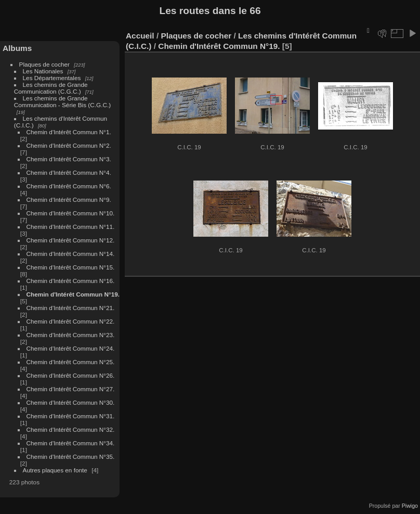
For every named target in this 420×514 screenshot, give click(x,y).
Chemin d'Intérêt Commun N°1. (69, 132)
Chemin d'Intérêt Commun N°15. (71, 267)
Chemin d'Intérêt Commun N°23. (71, 335)
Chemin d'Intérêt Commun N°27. (71, 389)
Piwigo (410, 506)
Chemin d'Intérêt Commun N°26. (71, 375)
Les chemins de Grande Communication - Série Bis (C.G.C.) (62, 101)
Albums (17, 48)
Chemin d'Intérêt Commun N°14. (71, 254)
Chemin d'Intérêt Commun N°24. (71, 348)
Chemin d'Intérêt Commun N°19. (73, 294)
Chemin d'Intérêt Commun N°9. (69, 200)
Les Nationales (43, 71)
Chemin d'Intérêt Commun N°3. (69, 159)
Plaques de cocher (44, 64)
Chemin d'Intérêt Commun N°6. (69, 186)
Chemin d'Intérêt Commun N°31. (71, 416)
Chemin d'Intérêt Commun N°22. (71, 321)
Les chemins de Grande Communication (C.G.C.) (51, 88)
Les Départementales (52, 78)
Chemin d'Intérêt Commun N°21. (71, 308)
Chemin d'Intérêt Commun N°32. (71, 429)
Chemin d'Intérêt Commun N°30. (71, 402)
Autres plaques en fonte (55, 470)
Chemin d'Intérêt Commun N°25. (71, 362)
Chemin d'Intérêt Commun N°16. (71, 281)
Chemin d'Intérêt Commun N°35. (71, 457)
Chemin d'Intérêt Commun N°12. (71, 240)
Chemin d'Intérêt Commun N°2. (69, 145)
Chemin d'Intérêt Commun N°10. (71, 213)
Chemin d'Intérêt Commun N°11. (71, 227)
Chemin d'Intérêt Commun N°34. (71, 443)
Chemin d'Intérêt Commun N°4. (69, 172)
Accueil (140, 36)
